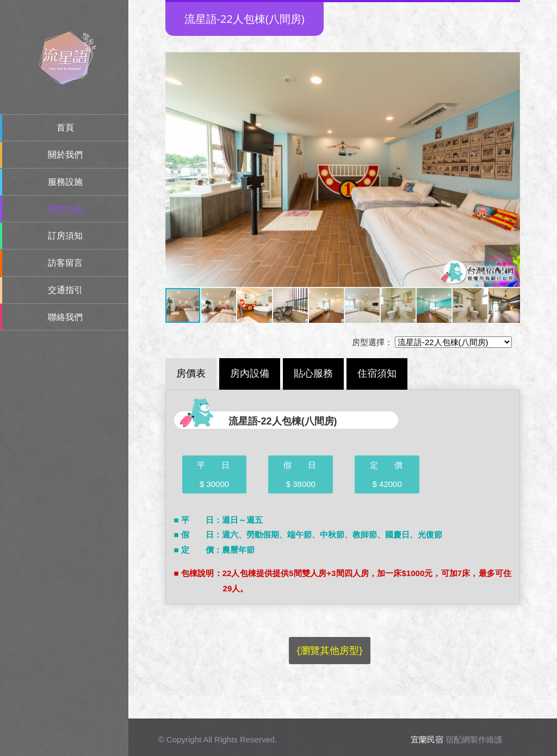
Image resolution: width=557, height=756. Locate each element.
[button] (175, 170)
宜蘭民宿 (427, 739)
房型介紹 (65, 209)
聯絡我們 (65, 317)
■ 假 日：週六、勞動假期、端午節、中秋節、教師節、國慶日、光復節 (308, 535)
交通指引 (65, 290)
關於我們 (65, 155)
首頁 (65, 127)
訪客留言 (65, 263)
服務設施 (65, 182)
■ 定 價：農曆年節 (214, 550)
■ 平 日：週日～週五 (218, 520)
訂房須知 (65, 236)
